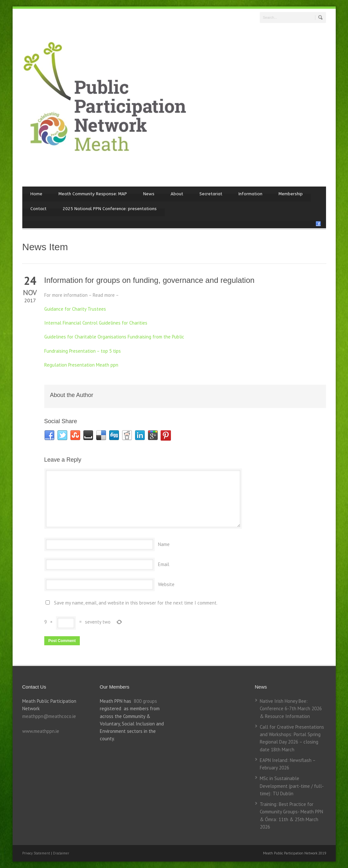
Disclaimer (61, 853)
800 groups (145, 701)
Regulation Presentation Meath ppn (81, 365)
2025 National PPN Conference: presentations (110, 209)
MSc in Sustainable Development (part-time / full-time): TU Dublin (292, 786)
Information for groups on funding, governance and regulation (149, 280)
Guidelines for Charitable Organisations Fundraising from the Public (114, 337)
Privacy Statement (37, 853)
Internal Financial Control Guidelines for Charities (96, 323)
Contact (38, 209)
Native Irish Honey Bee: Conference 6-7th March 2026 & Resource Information (291, 709)
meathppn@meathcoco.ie (49, 716)
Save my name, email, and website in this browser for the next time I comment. (136, 603)
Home (36, 194)
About (177, 194)
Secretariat (211, 194)
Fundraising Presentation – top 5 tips (83, 351)
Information (250, 194)
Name (164, 544)
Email (164, 564)
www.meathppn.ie (41, 731)
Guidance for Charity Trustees (75, 309)
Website (166, 584)
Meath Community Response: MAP (93, 194)
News (149, 194)
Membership (291, 194)
